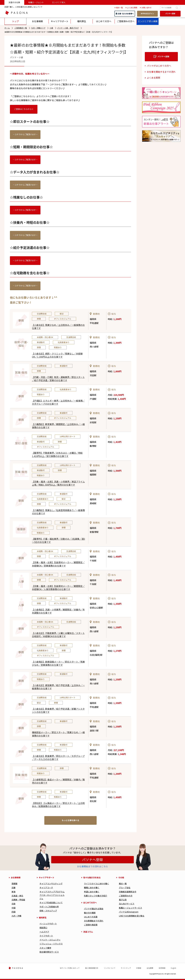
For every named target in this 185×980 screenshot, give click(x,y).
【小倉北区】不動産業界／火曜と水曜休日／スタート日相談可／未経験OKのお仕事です (58, 635)
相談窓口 (43, 928)
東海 (13, 892)
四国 (13, 912)
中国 (13, 908)
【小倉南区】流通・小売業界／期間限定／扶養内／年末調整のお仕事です (58, 611)
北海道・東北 (17, 896)
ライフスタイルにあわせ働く (96, 884)
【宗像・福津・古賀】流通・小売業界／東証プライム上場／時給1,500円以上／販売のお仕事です (58, 483)
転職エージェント (36, 2)
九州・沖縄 (16, 916)
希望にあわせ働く (92, 892)
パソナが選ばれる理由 (94, 909)
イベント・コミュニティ (50, 940)
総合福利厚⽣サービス (49, 952)
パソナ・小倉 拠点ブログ (68, 28)
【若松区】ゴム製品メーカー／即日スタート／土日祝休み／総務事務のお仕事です (58, 805)
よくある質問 (153, 78)
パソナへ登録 (170, 13)
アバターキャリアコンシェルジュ (52, 897)
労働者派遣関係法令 (128, 892)
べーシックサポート (48, 924)
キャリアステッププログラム (52, 892)
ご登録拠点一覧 (21, 28)
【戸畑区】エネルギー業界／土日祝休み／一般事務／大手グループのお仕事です (58, 402)
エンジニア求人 (59, 2)
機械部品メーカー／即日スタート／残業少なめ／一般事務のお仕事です (58, 734)
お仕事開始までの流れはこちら (92, 866)
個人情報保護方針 (92, 968)
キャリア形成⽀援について (51, 903)
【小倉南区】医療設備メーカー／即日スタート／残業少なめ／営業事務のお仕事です (58, 663)
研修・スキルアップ (48, 911)
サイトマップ (126, 968)
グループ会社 (125, 888)
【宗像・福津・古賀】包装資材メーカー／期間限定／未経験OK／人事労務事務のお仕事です (58, 588)
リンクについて (110, 968)
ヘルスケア (44, 932)
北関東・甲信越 (18, 900)
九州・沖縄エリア (38, 28)
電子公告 (123, 900)
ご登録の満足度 (91, 925)
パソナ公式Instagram (129, 912)
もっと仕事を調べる (70, 820)
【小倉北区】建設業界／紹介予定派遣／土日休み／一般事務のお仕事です (58, 687)
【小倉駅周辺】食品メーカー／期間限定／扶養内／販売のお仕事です (58, 781)
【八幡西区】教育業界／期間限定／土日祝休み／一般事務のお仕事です (58, 426)
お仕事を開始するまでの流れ (161, 72)
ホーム (7, 28)
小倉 (51, 28)
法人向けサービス (127, 904)
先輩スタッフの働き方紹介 (96, 896)
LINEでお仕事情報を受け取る (132, 916)
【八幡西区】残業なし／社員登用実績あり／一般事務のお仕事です (58, 512)
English (174, 968)
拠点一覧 (123, 884)
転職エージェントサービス (130, 908)
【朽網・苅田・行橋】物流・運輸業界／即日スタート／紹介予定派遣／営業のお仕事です (58, 379)
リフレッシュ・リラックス (51, 944)
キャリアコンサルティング (51, 884)
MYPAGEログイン (147, 13)
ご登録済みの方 (126, 896)
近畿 (13, 888)
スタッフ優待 (45, 948)
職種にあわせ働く (92, 888)
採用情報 (162, 968)
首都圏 (14, 884)
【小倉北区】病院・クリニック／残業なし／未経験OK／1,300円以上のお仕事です (57, 355)
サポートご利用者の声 (49, 907)
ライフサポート (46, 936)
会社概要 (150, 968)
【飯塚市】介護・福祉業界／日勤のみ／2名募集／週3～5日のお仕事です (59, 540)
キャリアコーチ (46, 888)
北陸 (13, 904)
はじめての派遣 (91, 917)
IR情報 (139, 968)
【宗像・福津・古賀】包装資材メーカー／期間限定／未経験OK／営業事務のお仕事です (58, 564)
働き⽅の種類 (90, 913)
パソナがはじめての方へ (159, 66)
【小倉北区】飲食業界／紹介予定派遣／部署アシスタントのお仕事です (58, 710)
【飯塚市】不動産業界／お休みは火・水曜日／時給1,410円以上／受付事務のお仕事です (57, 454)
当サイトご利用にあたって (70, 968)
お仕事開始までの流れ (94, 921)
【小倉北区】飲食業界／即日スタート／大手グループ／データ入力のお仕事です (58, 758)
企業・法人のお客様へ (125, 14)
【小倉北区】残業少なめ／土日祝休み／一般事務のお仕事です (58, 327)
